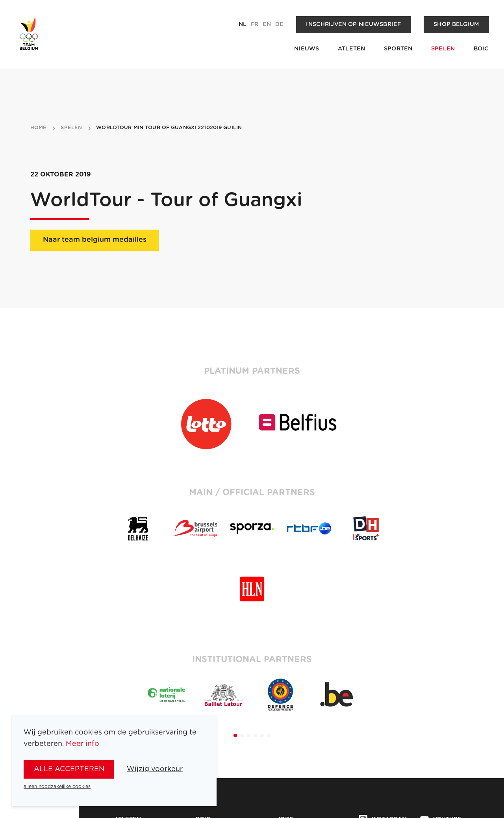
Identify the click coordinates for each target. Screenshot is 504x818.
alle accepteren (69, 769)
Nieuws (307, 49)
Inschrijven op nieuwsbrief (353, 24)
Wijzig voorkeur (155, 769)
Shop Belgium (456, 24)
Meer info (82, 744)
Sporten (398, 49)
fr (255, 24)
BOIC (481, 49)
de (279, 24)
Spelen (443, 49)
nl (243, 24)
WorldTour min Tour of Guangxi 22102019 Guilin (169, 128)
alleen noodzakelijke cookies (57, 786)
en (267, 24)
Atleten (351, 49)
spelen (71, 128)
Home (39, 128)
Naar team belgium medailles (95, 240)
